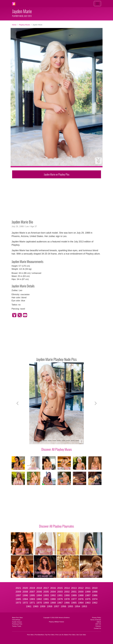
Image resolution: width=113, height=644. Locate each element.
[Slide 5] (54, 441)
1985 (18, 599)
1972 (25, 603)
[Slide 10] (77, 441)
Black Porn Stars (17, 618)
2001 (74, 592)
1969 (46, 603)
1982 (39, 599)
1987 (88, 595)
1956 (64, 606)
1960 (36, 606)
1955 (70, 606)
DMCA (99, 622)
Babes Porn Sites (70, 635)
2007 (32, 592)
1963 (88, 603)
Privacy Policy (97, 618)
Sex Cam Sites (81, 635)
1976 (81, 599)
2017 (46, 588)
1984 (25, 599)
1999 (88, 592)
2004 (53, 592)
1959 (43, 606)
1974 (95, 599)
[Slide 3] (45, 441)
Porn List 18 (59, 635)
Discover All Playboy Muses (57, 449)
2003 (60, 592)
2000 (81, 592)
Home (14, 25)
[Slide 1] (36, 441)
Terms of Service (96, 620)
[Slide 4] (50, 441)
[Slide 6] (59, 441)
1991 (60, 595)
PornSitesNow (39, 635)
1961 (29, 606)
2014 (67, 588)
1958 (50, 606)
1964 (81, 603)
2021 (18, 588)
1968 (53, 603)
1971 (32, 603)
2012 (81, 588)
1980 (53, 599)
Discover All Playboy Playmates (56, 526)
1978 (67, 599)
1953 (84, 606)
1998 (95, 592)
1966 (67, 603)
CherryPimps (16, 620)
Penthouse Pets (17, 624)
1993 (46, 595)
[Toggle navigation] (97, 4)
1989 (74, 595)
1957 (56, 606)
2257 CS (98, 624)
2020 (25, 588)
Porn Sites (30, 635)
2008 (25, 592)
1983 (32, 599)
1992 (53, 595)
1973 (18, 603)
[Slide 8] (68, 441)
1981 (46, 599)
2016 (53, 588)
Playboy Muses (24, 25)
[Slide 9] (73, 441)
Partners (98, 626)
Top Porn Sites (50, 635)
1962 (95, 603)
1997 (18, 595)
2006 (39, 592)
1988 (81, 595)
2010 (95, 588)
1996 (25, 595)
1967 (60, 603)
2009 (18, 592)
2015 (60, 588)
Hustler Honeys (17, 622)
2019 (32, 588)
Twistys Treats (17, 626)
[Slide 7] (63, 441)
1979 (60, 599)
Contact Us (97, 628)
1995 (32, 595)
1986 (95, 595)
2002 (67, 592)
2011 (88, 588)
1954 (77, 606)
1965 (74, 603)
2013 (74, 588)
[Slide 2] (40, 441)
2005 (46, 592)
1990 (67, 595)
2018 (39, 588)
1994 (39, 595)
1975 (88, 599)
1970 (39, 603)
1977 (74, 599)
